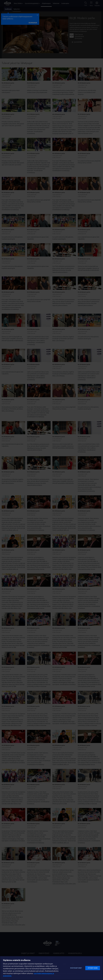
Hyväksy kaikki (93, 968)
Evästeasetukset (76, 968)
